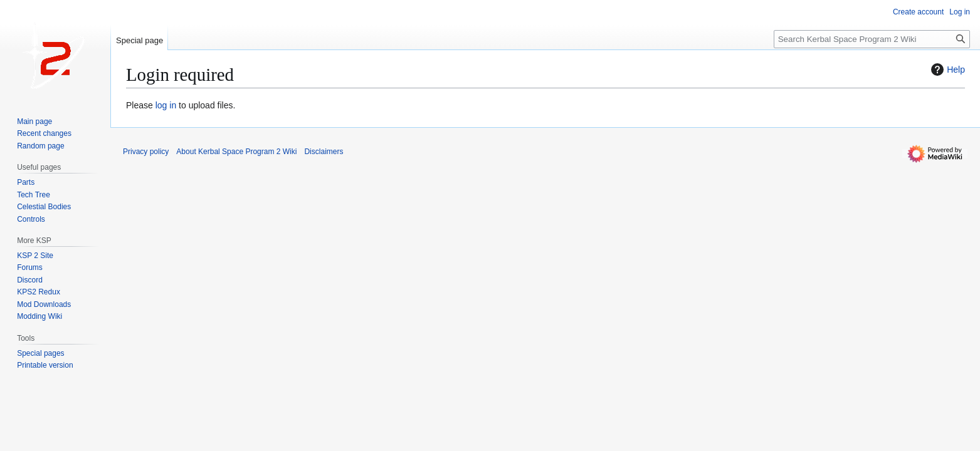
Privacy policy (146, 152)
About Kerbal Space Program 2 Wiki (236, 152)
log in (166, 105)
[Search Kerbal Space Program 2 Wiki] (872, 39)
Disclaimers (324, 152)
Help (946, 70)
